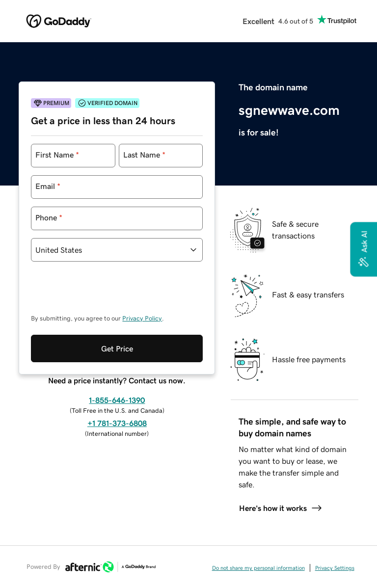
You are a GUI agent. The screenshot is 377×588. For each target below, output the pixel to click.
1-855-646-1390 (117, 400)
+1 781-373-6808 (117, 423)
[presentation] (106, 293)
